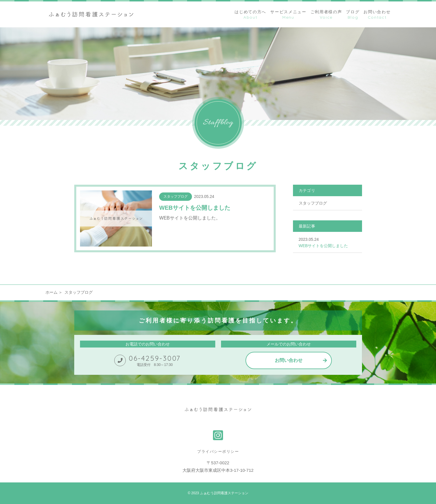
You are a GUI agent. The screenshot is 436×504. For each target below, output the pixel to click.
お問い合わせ (289, 360)
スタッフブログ (313, 203)
